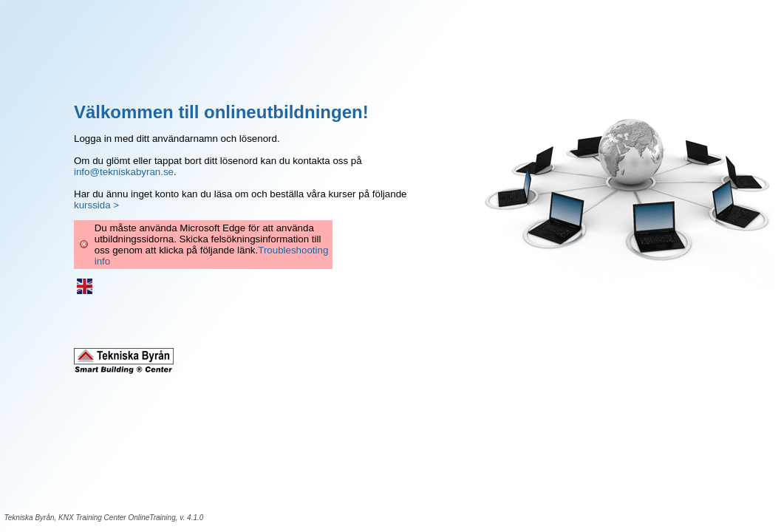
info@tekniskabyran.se (124, 172)
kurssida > (96, 205)
